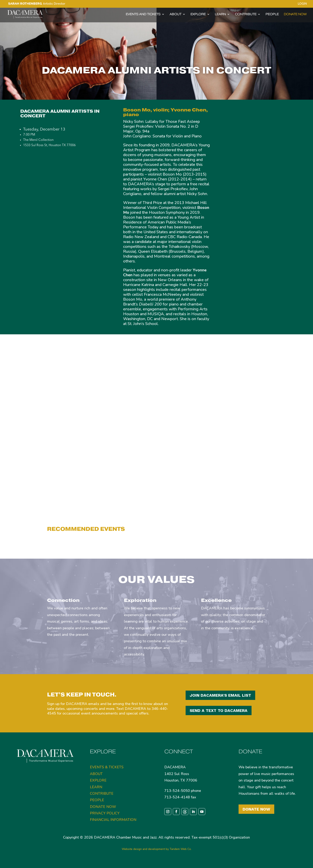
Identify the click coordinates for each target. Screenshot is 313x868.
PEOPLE (272, 14)
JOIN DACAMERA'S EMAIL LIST (220, 695)
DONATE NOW (295, 14)
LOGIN (302, 4)
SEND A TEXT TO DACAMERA (219, 710)
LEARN (220, 14)
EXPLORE (198, 14)
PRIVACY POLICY (105, 813)
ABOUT (175, 14)
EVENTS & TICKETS (107, 767)
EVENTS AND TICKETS (143, 14)
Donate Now (256, 809)
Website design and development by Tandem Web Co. (157, 849)
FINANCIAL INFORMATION (113, 820)
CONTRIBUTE (246, 14)
